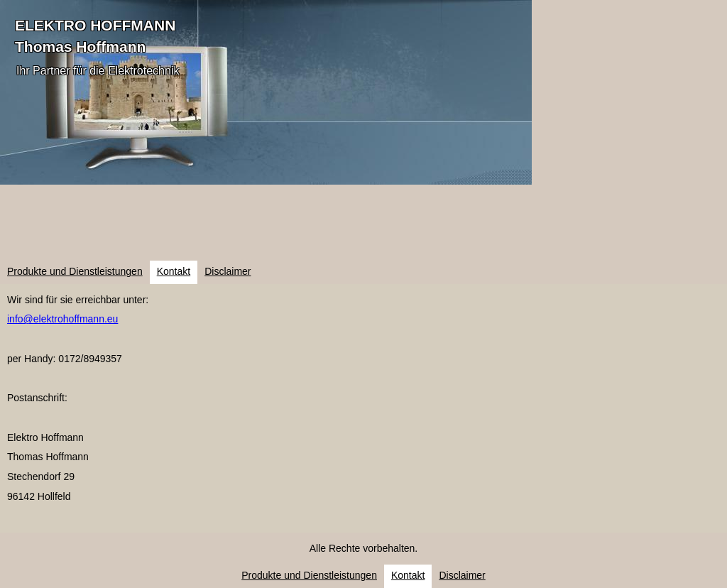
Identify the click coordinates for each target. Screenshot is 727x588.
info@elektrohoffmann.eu (62, 319)
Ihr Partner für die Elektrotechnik (98, 71)
